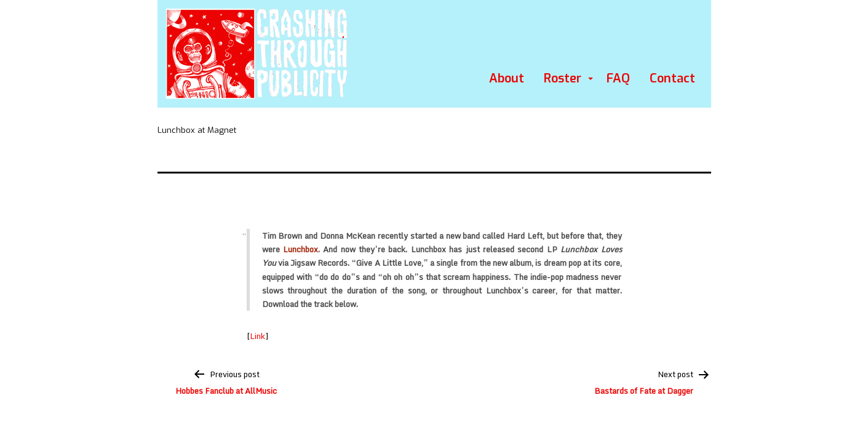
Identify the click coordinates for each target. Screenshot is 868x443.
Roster (563, 78)
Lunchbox (301, 249)
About (507, 78)
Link (257, 336)
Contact (672, 78)
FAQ (618, 78)
